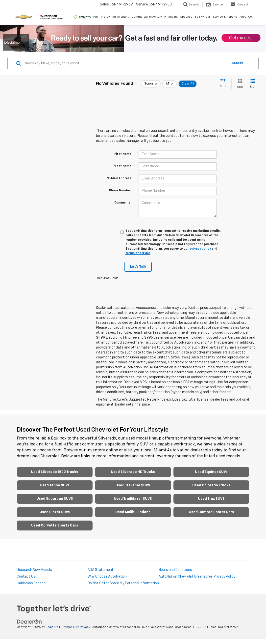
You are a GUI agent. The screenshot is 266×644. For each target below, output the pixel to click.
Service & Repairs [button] (225, 17)
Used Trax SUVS (211, 499)
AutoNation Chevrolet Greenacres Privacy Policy (197, 577)
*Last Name (122, 166)
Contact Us (26, 577)
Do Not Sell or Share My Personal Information (123, 583)
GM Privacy (82, 627)
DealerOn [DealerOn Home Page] (52, 627)
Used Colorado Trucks (211, 485)
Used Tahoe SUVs (55, 485)
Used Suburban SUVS (55, 499)
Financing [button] (171, 17)
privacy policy (200, 249)
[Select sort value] (224, 84)
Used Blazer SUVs (55, 512)
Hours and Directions (175, 570)
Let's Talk (138, 267)
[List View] (253, 84)
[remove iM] (169, 84)
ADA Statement (101, 570)
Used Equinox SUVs (211, 472)
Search (237, 63)
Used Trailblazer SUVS (133, 499)
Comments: (123, 203)
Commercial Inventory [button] (147, 17)
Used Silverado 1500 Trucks (55, 472)
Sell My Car (202, 17)
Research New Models (34, 570)
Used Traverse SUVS (133, 485)
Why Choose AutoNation (107, 577)
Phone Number (120, 191)
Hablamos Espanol (32, 583)
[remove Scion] (151, 84)
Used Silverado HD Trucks (133, 472)
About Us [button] (246, 17)
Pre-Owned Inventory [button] (115, 17)
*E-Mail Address (119, 178)
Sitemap (67, 627)
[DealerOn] (29, 621)
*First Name (122, 154)
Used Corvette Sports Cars (55, 526)
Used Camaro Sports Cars (211, 512)
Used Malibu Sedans (133, 512)
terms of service (138, 253)
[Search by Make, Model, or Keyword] (126, 63)
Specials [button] (186, 17)
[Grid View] (239, 84)
